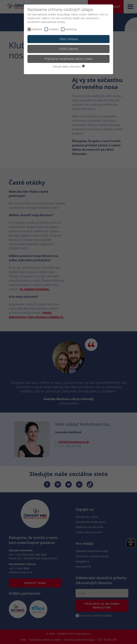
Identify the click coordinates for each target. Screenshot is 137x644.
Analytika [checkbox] (54, 29)
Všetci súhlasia (68, 39)
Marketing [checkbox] (71, 29)
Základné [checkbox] (37, 29)
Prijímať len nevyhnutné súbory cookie (69, 59)
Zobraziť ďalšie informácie (68, 67)
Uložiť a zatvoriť (68, 49)
